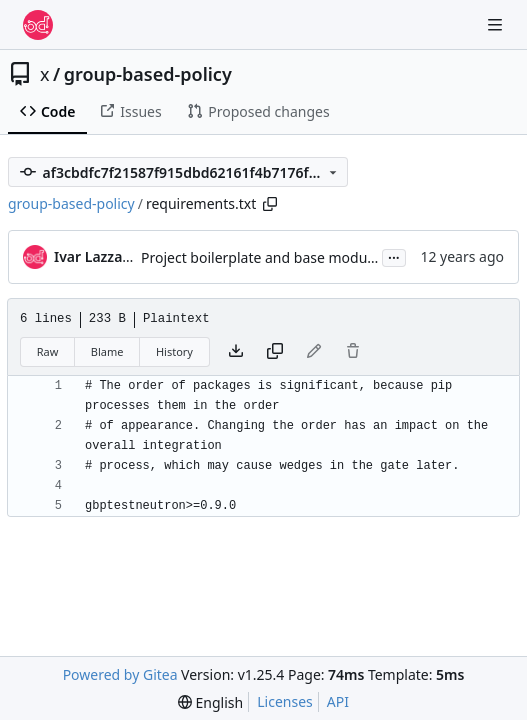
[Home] (38, 25)
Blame (107, 351)
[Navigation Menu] (497, 24)
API (338, 701)
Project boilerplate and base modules (263, 257)
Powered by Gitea (120, 674)
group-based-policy (148, 74)
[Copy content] (275, 352)
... (394, 256)
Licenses (285, 701)
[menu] (210, 702)
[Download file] (236, 352)
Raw (48, 351)
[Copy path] (270, 204)
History (174, 351)
